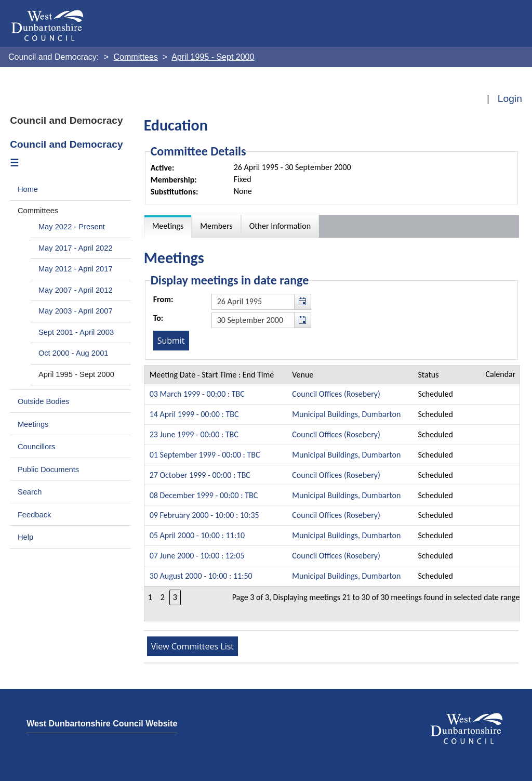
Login (510, 99)
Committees (38, 211)
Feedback (34, 515)
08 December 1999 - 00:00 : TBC (204, 495)
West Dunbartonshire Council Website (102, 724)
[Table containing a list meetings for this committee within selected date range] (332, 493)
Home (28, 189)
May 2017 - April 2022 (76, 248)
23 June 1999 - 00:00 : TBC (194, 434)
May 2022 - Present (72, 227)
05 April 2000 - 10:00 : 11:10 (197, 535)
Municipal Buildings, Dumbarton (346, 414)
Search (30, 492)
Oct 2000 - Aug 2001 (74, 353)
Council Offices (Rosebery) (336, 394)
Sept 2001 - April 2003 (76, 332)
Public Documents (48, 470)
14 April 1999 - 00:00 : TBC (194, 414)
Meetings (33, 424)
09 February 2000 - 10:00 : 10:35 (204, 515)
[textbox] (261, 302)
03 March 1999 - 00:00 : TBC (197, 394)
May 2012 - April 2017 (76, 269)
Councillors (37, 447)
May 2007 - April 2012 (76, 290)
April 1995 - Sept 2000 (76, 374)
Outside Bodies (44, 401)
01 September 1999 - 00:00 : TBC (205, 455)
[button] (302, 302)
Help (25, 537)
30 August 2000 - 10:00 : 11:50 (201, 576)
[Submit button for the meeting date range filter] (171, 341)
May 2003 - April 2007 (76, 311)
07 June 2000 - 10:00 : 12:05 (197, 556)
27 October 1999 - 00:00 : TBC (200, 475)
